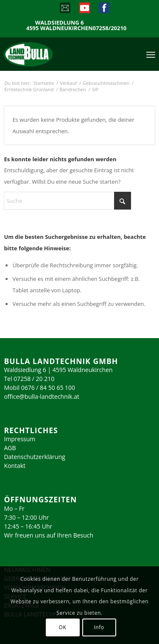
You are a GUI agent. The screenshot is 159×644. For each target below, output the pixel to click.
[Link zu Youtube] (84, 10)
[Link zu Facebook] (104, 10)
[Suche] (67, 201)
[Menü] (151, 54)
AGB (10, 448)
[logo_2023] (46, 54)
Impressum (20, 439)
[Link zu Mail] (65, 10)
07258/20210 (110, 28)
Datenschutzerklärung (34, 457)
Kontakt (15, 466)
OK (63, 627)
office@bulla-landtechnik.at (42, 396)
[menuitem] (151, 54)
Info (99, 627)
